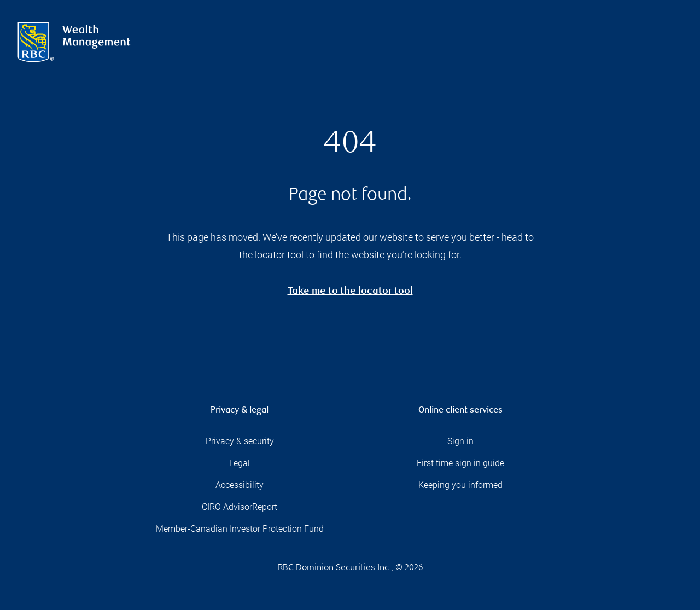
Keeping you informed (460, 485)
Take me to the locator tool (350, 292)
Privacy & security (240, 441)
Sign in (460, 441)
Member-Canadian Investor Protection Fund (240, 529)
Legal (240, 463)
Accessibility (240, 485)
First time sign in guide (460, 463)
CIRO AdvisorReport (240, 507)
